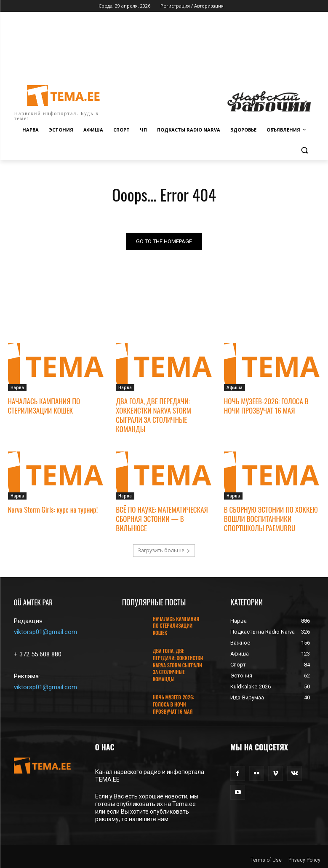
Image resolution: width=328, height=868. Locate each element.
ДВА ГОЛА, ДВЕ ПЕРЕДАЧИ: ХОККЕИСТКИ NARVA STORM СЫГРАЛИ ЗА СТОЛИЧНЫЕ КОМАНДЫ (153, 415)
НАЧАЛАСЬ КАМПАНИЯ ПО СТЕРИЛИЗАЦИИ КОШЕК (44, 406)
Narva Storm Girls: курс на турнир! (53, 509)
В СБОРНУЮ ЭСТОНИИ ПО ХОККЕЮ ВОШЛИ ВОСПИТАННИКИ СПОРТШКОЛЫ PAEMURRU (271, 519)
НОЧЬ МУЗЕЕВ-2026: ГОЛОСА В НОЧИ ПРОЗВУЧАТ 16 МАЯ (266, 406)
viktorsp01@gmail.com (45, 632)
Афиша (235, 387)
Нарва (17, 387)
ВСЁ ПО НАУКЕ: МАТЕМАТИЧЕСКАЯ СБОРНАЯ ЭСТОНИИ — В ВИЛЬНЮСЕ (162, 519)
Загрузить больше (164, 550)
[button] (305, 150)
